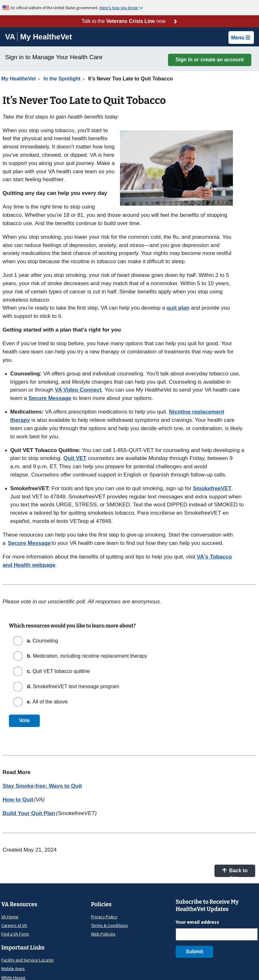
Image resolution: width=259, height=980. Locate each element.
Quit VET (75, 458)
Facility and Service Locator (28, 960)
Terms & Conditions (109, 925)
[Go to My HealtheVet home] (46, 38)
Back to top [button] (235, 872)
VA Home (10, 917)
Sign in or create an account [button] (210, 60)
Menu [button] (241, 38)
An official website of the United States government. (55, 8)
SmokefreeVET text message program (72, 686)
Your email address (197, 922)
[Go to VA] (11, 37)
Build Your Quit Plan (29, 813)
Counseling (42, 641)
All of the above (47, 702)
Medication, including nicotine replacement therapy (86, 656)
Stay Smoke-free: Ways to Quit (42, 786)
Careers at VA (14, 925)
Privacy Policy (104, 917)
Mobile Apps (13, 969)
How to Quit (18, 799)
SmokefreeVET (212, 488)
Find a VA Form (15, 934)
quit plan (178, 308)
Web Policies (103, 934)
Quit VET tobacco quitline (58, 671)
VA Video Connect (78, 390)
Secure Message (50, 398)
